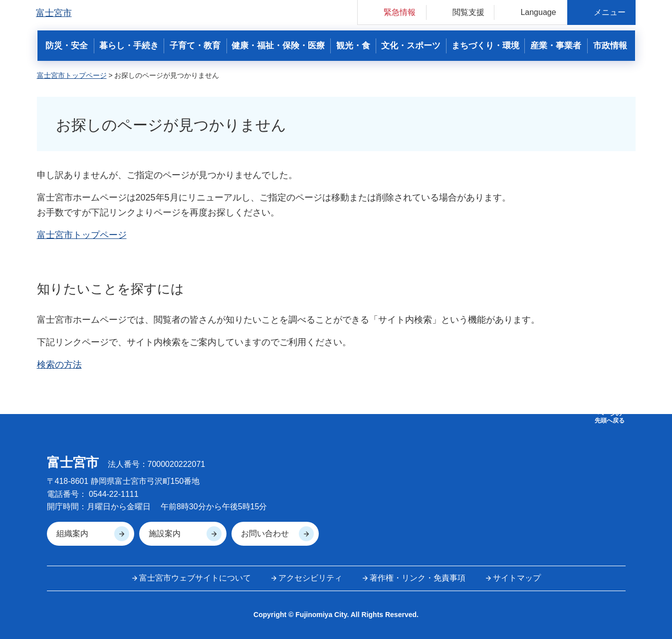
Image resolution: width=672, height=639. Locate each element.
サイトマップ (517, 578)
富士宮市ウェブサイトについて (195, 578)
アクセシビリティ (310, 578)
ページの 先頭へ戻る (610, 417)
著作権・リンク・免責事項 (418, 578)
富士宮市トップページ (72, 75)
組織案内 (72, 533)
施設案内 (165, 533)
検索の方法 (59, 365)
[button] (392, 12)
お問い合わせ (265, 533)
